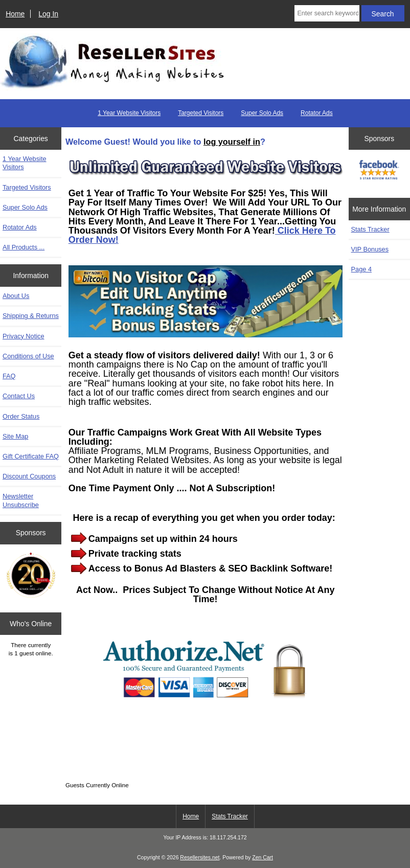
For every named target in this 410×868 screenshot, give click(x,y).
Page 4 (361, 269)
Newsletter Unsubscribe (21, 500)
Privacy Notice (23, 336)
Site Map (15, 436)
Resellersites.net (200, 858)
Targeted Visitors (201, 113)
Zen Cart (263, 858)
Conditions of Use (28, 356)
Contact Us (19, 396)
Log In (48, 14)
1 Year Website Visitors (129, 113)
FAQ (9, 376)
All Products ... (24, 247)
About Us (16, 296)
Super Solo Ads (262, 113)
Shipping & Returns (31, 316)
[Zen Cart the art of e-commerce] (31, 576)
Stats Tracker (230, 816)
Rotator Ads (317, 113)
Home (15, 14)
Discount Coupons (29, 476)
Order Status (21, 416)
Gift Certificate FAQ (31, 456)
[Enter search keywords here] (327, 13)
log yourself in (232, 142)
